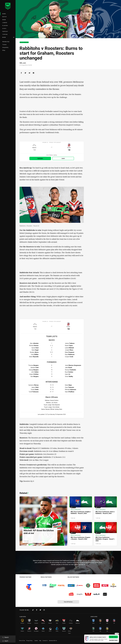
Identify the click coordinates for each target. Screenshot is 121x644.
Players (5, 26)
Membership (6, 42)
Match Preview (24, 42)
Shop (4, 50)
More (8, 37)
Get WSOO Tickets (113, 640)
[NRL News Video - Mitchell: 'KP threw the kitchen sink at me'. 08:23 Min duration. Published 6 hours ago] (43, 522)
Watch (5, 17)
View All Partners (68, 602)
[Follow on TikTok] (33, 610)
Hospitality (5, 47)
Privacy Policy (29, 641)
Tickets (4, 45)
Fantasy (5, 31)
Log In (5, 641)
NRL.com (23, 63)
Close (117, 634)
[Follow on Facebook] (37, 610)
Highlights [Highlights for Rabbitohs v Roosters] (40, 159)
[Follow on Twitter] (40, 610)
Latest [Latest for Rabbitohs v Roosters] (63, 159)
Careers (36, 641)
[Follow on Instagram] (44, 610)
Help (40, 641)
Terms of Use (22, 641)
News (4, 14)
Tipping (5, 34)
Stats (4, 28)
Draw (4, 20)
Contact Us (45, 641)
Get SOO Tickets (113, 637)
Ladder (5, 23)
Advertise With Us (53, 641)
